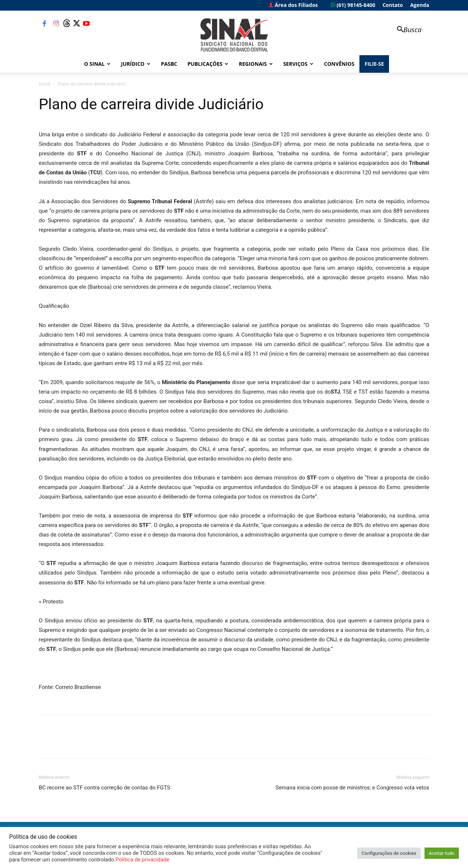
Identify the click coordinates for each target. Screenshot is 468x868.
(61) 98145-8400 (353, 5)
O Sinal (97, 64)
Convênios (339, 64)
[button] (406, 30)
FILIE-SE (374, 64)
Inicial (45, 84)
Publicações (208, 64)
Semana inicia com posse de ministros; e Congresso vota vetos (352, 788)
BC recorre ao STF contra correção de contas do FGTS (104, 788)
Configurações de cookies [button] (389, 853)
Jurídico (136, 64)
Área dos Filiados (293, 5)
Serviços (298, 64)
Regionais (256, 64)
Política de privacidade (142, 860)
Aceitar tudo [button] (442, 853)
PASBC (169, 64)
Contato (393, 5)
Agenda (420, 5)
